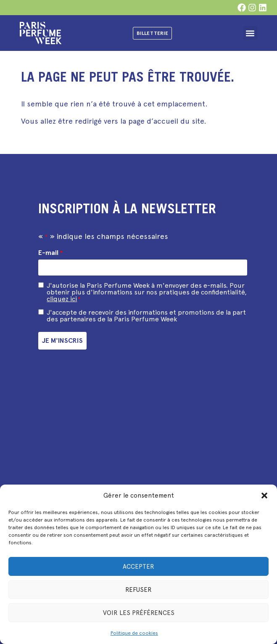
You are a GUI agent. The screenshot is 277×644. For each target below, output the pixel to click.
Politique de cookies (134, 633)
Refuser (138, 590)
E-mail (50, 253)
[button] (264, 496)
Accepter (138, 567)
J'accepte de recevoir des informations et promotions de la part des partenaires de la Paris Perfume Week (146, 316)
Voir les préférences (139, 613)
